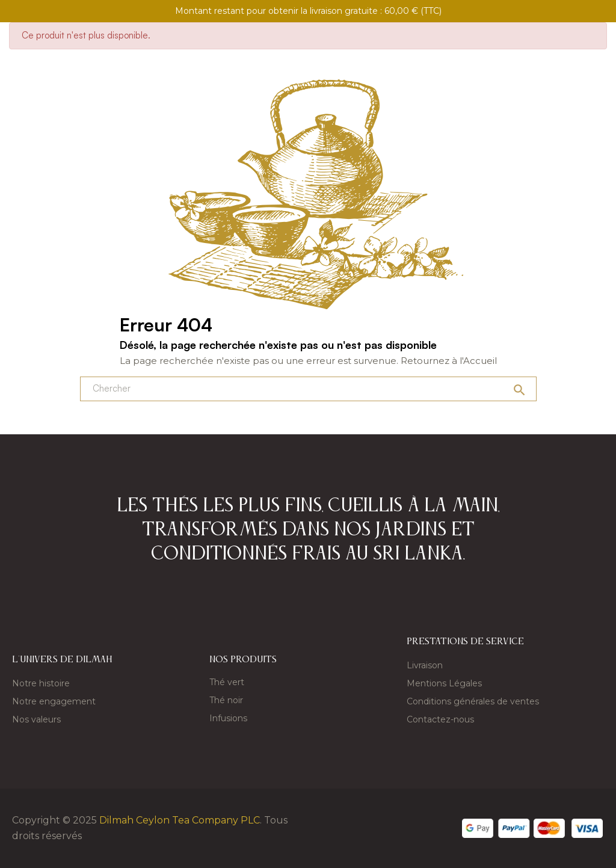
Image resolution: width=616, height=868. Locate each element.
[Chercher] (308, 389)
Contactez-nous (440, 719)
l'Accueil (478, 361)
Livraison (425, 665)
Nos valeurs (36, 719)
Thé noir (226, 700)
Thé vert (227, 682)
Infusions (228, 718)
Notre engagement (54, 701)
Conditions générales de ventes (473, 701)
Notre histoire (41, 683)
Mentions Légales (444, 683)
